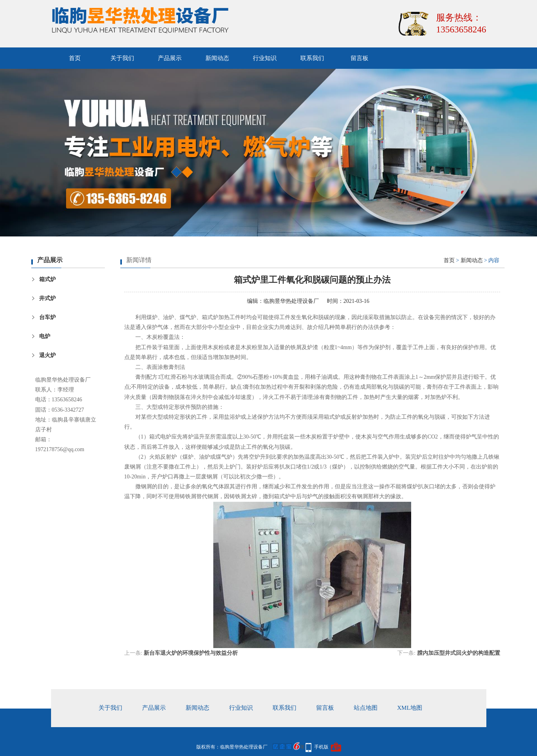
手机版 (321, 747)
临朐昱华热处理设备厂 (291, 301)
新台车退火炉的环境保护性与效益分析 (191, 653)
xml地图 (410, 708)
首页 (75, 58)
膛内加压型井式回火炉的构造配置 (459, 653)
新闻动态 (217, 58)
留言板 (360, 58)
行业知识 (265, 58)
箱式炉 (47, 279)
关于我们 (122, 58)
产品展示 (170, 58)
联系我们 (312, 58)
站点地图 (366, 708)
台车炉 (47, 317)
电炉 (45, 336)
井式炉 (47, 298)
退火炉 (47, 355)
